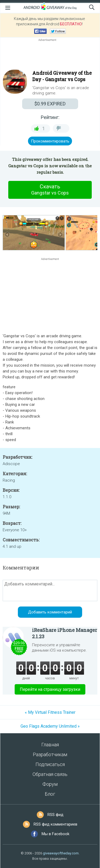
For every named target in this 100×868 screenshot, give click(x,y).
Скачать (50, 190)
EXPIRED (50, 104)
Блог (50, 794)
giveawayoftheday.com (61, 853)
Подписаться (50, 764)
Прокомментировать (50, 141)
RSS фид (55, 815)
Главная (50, 745)
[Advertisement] (50, 55)
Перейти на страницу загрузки (50, 689)
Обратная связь (50, 774)
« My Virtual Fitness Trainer (50, 712)
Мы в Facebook (55, 834)
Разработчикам (50, 754)
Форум (50, 784)
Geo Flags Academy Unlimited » (50, 726)
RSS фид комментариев (55, 824)
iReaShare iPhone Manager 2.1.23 (65, 633)
